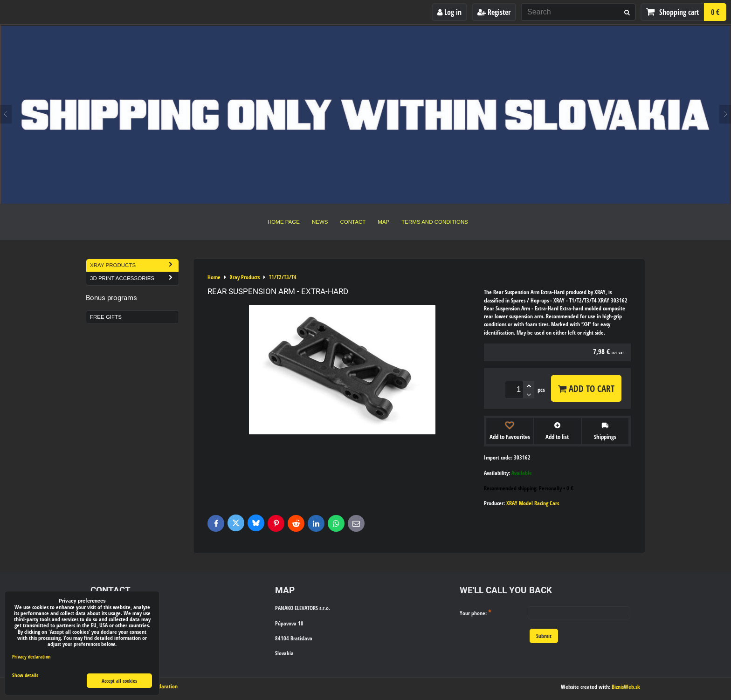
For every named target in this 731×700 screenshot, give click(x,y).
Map (383, 222)
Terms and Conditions (435, 222)
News (320, 222)
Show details (25, 675)
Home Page (284, 222)
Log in (449, 12)
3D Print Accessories (134, 278)
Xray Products (134, 265)
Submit (544, 636)
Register (494, 12)
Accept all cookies (119, 681)
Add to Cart (586, 388)
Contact (353, 222)
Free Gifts (106, 317)
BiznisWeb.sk (626, 687)
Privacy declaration (31, 656)
